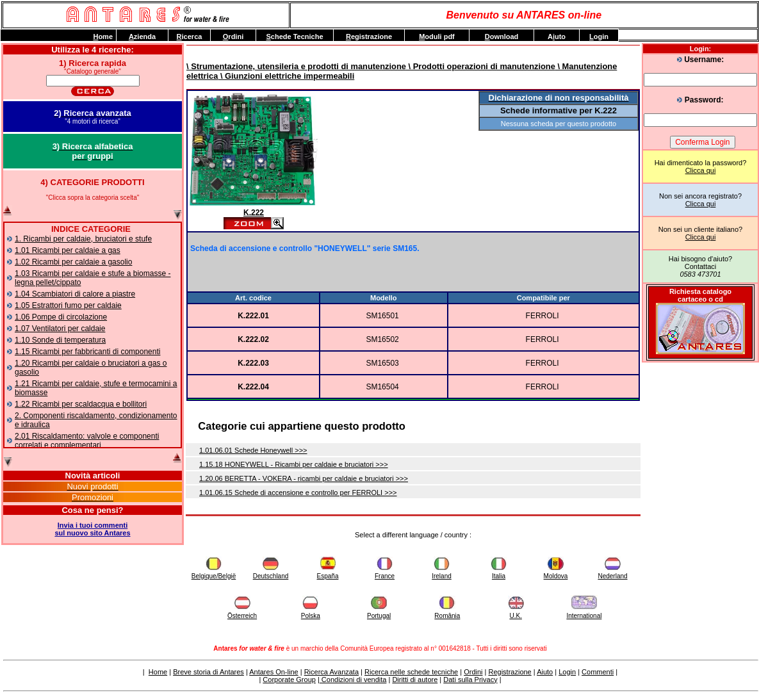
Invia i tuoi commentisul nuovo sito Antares (92, 529)
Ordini (473, 672)
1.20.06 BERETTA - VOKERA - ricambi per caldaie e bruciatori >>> (304, 478)
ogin (599, 37)
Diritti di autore (415, 680)
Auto (557, 37)
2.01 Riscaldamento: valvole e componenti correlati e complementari (87, 441)
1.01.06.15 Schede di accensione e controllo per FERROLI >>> (298, 492)
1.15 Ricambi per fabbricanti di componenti (87, 352)
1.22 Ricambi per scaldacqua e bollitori (81, 404)
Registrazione (510, 672)
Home (158, 672)
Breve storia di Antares (208, 672)
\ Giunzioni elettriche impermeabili (286, 76)
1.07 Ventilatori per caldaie (60, 329)
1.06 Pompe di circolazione (61, 317)
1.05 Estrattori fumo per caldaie (68, 305)
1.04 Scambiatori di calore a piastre (75, 294)
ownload (502, 37)
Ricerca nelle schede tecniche (411, 672)
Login (567, 672)
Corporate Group (289, 680)
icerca (190, 37)
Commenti (598, 672)
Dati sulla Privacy (470, 680)
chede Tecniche (294, 37)
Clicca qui (701, 170)
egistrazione (369, 37)
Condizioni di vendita (353, 680)
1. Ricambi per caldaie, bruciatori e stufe (83, 239)
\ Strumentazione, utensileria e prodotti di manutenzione (296, 66)
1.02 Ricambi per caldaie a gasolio (73, 262)
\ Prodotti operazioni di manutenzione (481, 66)
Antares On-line (273, 672)
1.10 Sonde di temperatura (60, 340)
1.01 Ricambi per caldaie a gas (68, 250)
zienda (142, 37)
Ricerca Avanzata (331, 672)
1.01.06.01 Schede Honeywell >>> (253, 450)
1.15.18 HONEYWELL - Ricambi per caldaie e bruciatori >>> (294, 464)
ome (103, 37)
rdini (233, 37)
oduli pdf (437, 37)
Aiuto (545, 672)
